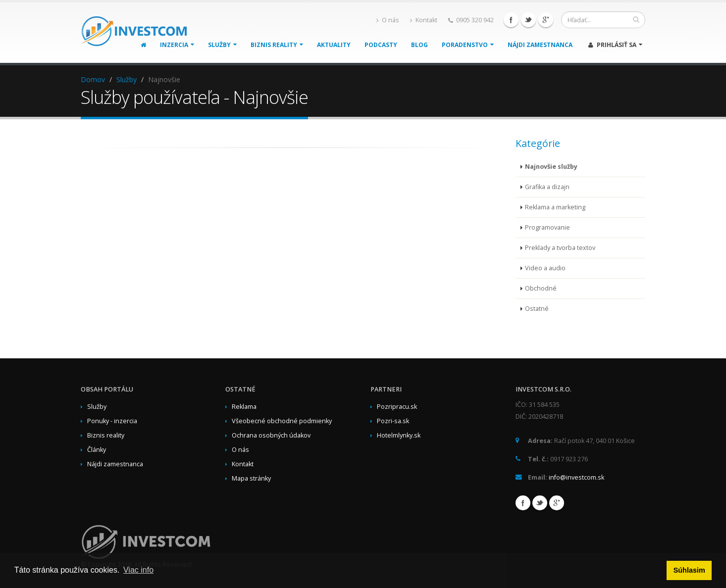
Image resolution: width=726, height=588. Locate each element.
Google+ (546, 20)
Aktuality (334, 45)
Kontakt (424, 20)
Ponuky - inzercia (112, 421)
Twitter (528, 20)
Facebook (511, 20)
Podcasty (381, 45)
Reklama (244, 407)
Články (97, 450)
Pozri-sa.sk (393, 421)
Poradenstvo (468, 45)
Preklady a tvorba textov (560, 248)
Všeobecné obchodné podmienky (282, 421)
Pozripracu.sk (397, 407)
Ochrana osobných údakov (271, 435)
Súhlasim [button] (689, 570)
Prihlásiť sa (615, 45)
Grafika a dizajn (547, 187)
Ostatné (537, 309)
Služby (222, 45)
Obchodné (541, 288)
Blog (419, 45)
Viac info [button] (138, 570)
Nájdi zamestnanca (540, 45)
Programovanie (547, 227)
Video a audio (545, 268)
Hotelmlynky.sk (399, 435)
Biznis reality (277, 45)
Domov (93, 79)
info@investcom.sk (576, 477)
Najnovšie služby (551, 167)
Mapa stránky (251, 478)
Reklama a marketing (555, 207)
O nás (388, 20)
